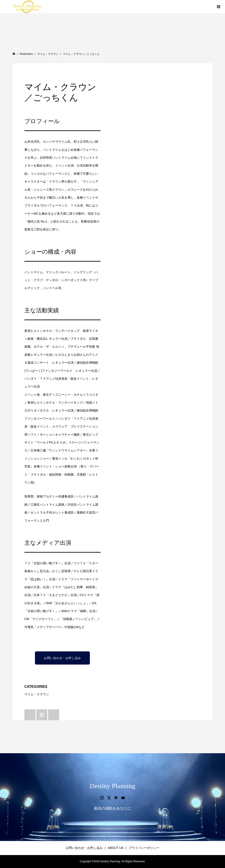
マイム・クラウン (37, 694)
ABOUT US (115, 848)
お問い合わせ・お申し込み (62, 658)
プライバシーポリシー (144, 848)
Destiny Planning (112, 786)
